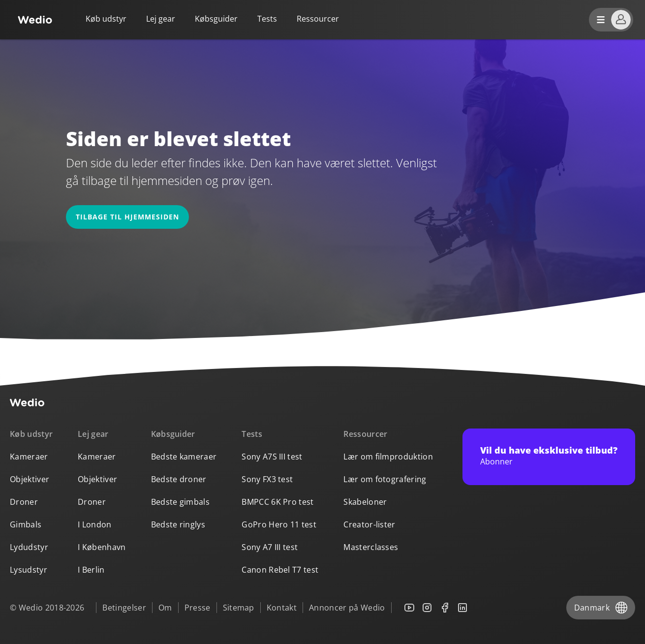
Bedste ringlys (178, 524)
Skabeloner (365, 502)
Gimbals (26, 524)
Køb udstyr (106, 19)
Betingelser (124, 608)
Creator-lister (369, 524)
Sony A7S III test (272, 457)
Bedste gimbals (180, 502)
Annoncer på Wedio (347, 608)
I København (102, 547)
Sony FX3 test (267, 479)
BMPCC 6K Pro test (277, 502)
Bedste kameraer (184, 457)
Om (165, 608)
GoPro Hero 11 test (279, 524)
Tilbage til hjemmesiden (127, 217)
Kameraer (29, 457)
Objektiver (30, 479)
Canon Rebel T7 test (280, 570)
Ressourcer (365, 434)
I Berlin (91, 570)
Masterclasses (371, 547)
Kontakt (282, 608)
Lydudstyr (29, 547)
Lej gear (161, 19)
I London (95, 524)
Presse (198, 608)
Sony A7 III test (270, 547)
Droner (24, 502)
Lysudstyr (29, 570)
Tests (267, 19)
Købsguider (216, 19)
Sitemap (239, 608)
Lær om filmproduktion (388, 457)
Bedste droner (179, 479)
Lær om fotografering (385, 479)
